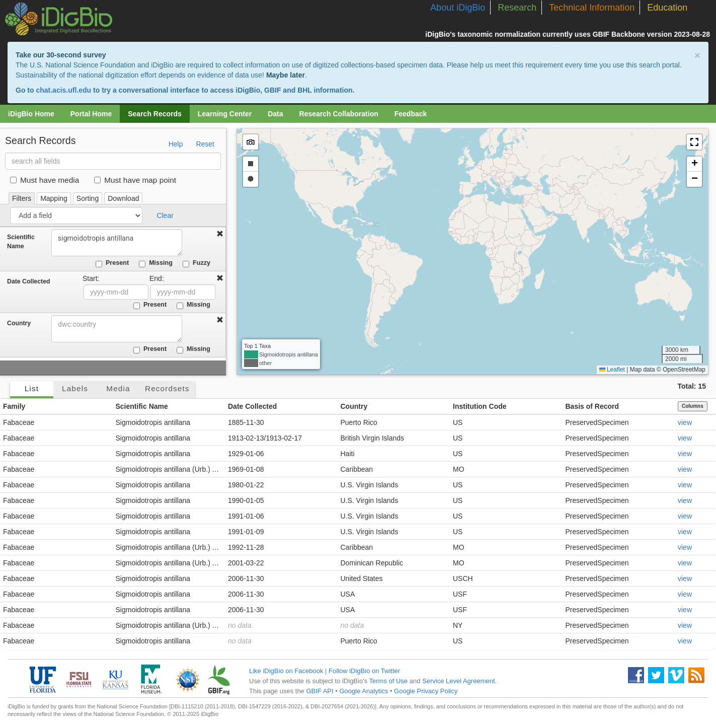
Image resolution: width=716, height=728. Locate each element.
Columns (693, 406)
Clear (165, 215)
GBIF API (320, 691)
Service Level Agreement (459, 681)
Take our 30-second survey (61, 55)
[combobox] (117, 329)
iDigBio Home (31, 114)
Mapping (54, 198)
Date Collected (29, 281)
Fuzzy (196, 263)
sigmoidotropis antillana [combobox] (117, 243)
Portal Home (91, 114)
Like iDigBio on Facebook (286, 671)
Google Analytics (364, 691)
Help (176, 144)
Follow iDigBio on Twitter (364, 671)
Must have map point (135, 180)
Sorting (88, 198)
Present (112, 263)
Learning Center (225, 114)
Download (123, 198)
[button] (694, 142)
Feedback (411, 114)
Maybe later (286, 75)
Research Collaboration (339, 114)
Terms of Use (389, 681)
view (685, 422)
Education (667, 8)
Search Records (155, 114)
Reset (205, 144)
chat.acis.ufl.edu (63, 90)
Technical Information (592, 8)
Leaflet (612, 370)
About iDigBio (458, 8)
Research (517, 8)
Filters (22, 198)
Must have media (45, 180)
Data (275, 114)
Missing (156, 263)
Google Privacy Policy (426, 691)
